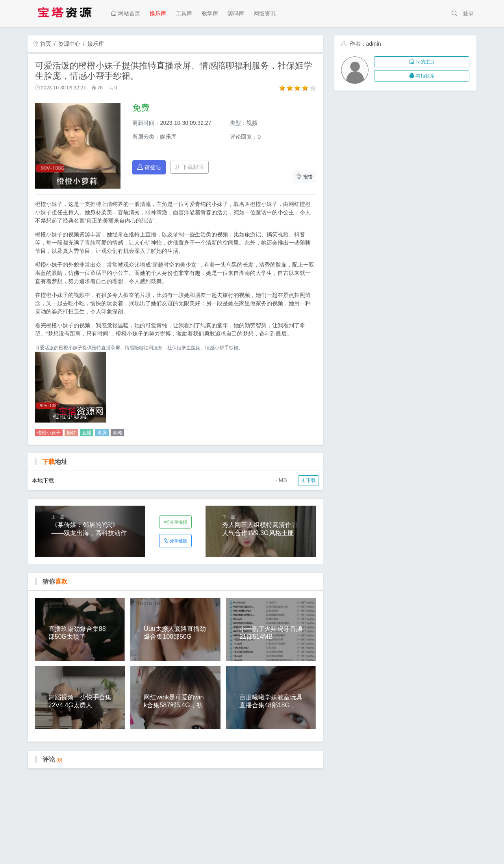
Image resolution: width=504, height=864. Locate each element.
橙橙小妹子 (49, 433)
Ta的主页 (422, 62)
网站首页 (126, 13)
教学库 (210, 13)
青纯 (117, 433)
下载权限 (189, 167)
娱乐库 (158, 13)
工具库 (184, 13)
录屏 (102, 433)
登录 (468, 13)
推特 (71, 433)
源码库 (236, 13)
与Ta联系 (422, 76)
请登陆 (149, 167)
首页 (42, 44)
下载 (309, 480)
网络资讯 (265, 13)
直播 (87, 433)
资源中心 (69, 44)
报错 (304, 176)
